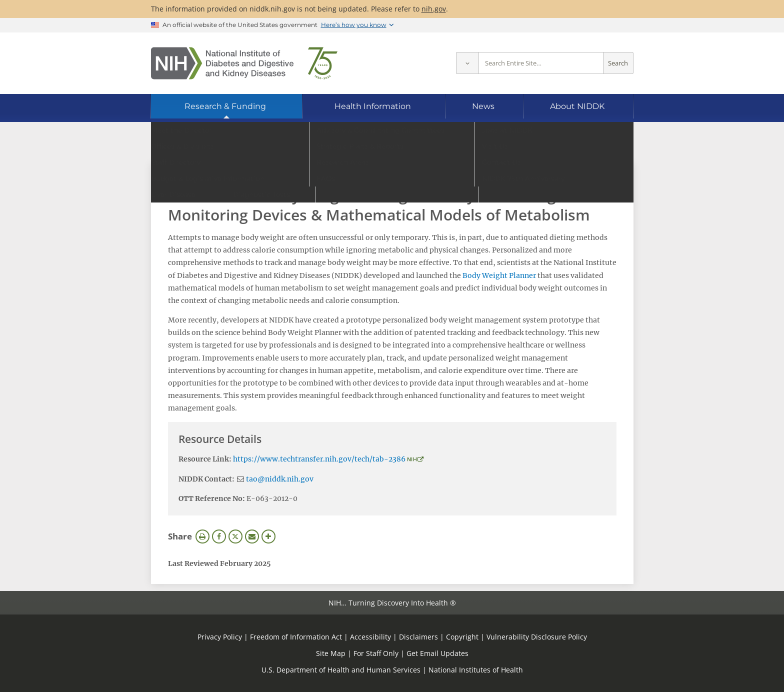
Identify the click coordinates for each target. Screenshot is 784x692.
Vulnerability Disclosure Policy (537, 637)
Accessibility (370, 637)
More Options (268, 536)
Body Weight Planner (499, 275)
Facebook (219, 536)
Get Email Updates (437, 653)
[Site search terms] (541, 63)
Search (618, 63)
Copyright (462, 637)
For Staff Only (376, 653)
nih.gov (434, 9)
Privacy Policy (220, 637)
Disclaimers (418, 637)
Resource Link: (205, 459)
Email (252, 536)
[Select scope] (467, 63)
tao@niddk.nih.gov (280, 479)
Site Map (331, 653)
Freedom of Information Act (296, 637)
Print (202, 536)
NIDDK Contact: (206, 479)
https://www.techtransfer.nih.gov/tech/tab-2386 (319, 459)
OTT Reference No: (212, 498)
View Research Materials (218, 174)
